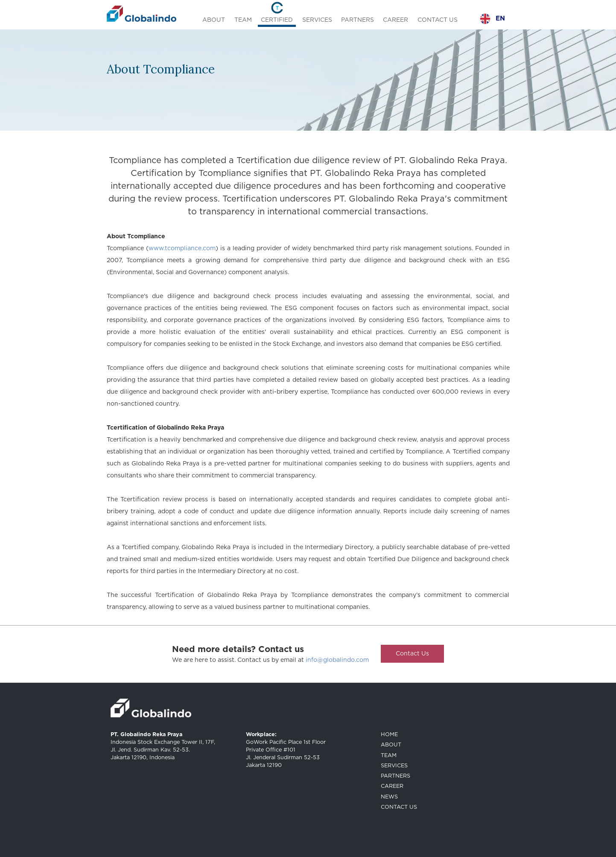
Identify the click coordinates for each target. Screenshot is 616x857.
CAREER (396, 20)
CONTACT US (438, 20)
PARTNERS (358, 20)
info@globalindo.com (337, 660)
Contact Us (412, 654)
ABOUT (214, 20)
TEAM (243, 20)
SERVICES (317, 20)
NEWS (389, 797)
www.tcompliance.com (182, 249)
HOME (389, 735)
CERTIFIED (277, 20)
